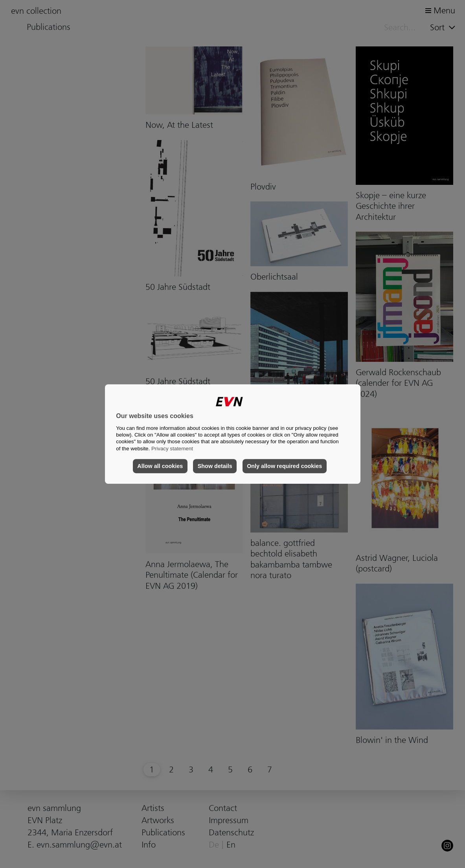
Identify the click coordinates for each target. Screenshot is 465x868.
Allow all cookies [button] (160, 466)
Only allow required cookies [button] (284, 466)
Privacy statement (172, 449)
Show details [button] (215, 466)
